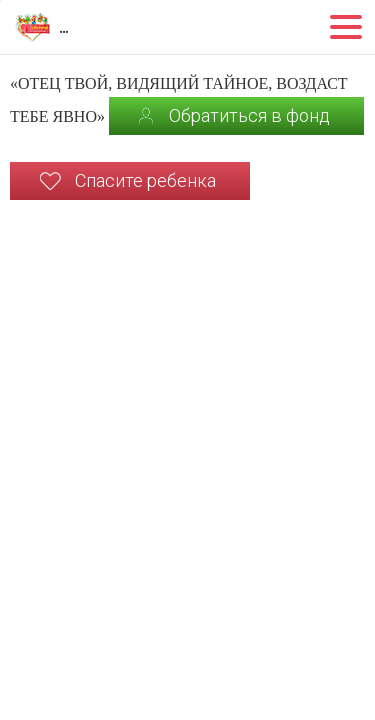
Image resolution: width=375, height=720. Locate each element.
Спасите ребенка (145, 180)
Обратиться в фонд (249, 115)
